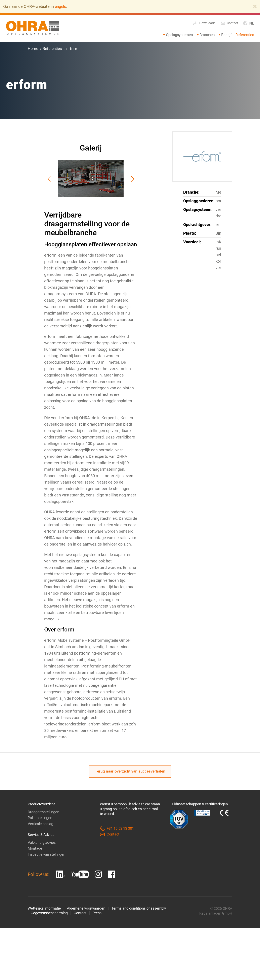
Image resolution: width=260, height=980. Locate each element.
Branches (207, 35)
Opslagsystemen (179, 35)
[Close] (255, 6)
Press (97, 913)
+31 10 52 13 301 (117, 829)
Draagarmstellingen (44, 812)
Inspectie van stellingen (47, 855)
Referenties (245, 35)
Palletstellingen (40, 818)
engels (61, 6)
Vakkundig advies (42, 843)
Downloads (204, 23)
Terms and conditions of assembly (139, 909)
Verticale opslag (40, 824)
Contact (229, 23)
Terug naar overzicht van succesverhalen (130, 772)
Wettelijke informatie (44, 909)
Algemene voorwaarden (86, 909)
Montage (35, 849)
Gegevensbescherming (49, 913)
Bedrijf (226, 35)
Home (33, 49)
